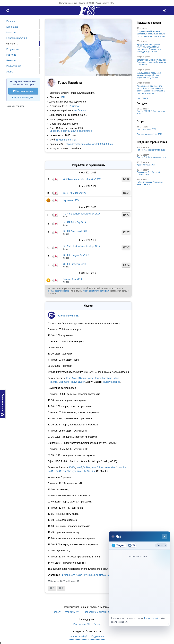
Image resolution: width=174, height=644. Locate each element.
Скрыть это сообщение (23, 98)
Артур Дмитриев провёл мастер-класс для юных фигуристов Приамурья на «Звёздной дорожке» (149, 48)
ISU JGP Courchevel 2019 (75, 231)
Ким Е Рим (98, 467)
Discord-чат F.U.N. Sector (87, 624)
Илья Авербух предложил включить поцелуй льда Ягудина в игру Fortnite (149, 75)
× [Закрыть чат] (164, 537)
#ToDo (10, 72)
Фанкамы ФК (72, 612)
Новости (11, 32)
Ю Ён (72, 467)
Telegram (118, 545)
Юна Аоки (72, 378)
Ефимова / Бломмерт (106, 575)
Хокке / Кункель (84, 575)
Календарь (12, 27)
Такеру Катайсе (112, 382)
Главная (11, 21)
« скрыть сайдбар (15, 106)
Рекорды (11, 60)
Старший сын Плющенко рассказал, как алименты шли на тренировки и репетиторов (151, 34)
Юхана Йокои (86, 378)
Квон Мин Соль (113, 467)
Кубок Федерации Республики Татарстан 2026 (150, 183)
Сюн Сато (64, 382)
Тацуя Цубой (78, 382)
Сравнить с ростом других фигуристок (71, 131)
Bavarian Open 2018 (72, 279)
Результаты (13, 49)
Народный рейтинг (17, 38)
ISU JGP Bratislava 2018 (74, 264)
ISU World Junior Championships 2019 (81, 246)
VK (131, 545)
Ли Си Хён (89, 471)
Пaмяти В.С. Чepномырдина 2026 (151, 157)
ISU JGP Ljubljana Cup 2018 (76, 255)
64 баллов (80, 110)
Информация (14, 66)
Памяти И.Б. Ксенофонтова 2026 (151, 150)
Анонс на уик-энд (68, 316)
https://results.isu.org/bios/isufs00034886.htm (90, 144)
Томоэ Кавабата (103, 378)
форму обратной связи (59, 291)
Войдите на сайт (151, 618)
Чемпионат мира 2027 (146, 129)
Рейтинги (11, 55)
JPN (63, 97)
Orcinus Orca (125, 75)
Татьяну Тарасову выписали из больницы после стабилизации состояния (152, 62)
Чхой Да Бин (83, 467)
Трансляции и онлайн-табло (99, 612)
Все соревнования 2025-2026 (150, 134)
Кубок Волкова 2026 (146, 165)
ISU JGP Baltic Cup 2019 (74, 222)
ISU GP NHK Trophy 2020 (74, 193)
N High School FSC (66, 140)
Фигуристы (12, 44)
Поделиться (98, 636)
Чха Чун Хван (75, 471)
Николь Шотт (68, 575)
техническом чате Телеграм (96, 291)
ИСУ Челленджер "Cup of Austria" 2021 (82, 179)
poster (147, 28)
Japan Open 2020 (71, 200)
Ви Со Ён (61, 471)
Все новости (143, 98)
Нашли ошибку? (3, 404)
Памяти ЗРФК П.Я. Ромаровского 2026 (96, 3)
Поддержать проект (23, 91)
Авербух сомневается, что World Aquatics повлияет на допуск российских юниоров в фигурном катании (151, 90)
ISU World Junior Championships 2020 (81, 214)
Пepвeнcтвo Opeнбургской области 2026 (148, 173)
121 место (73, 106)
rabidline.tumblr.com (108, 75)
